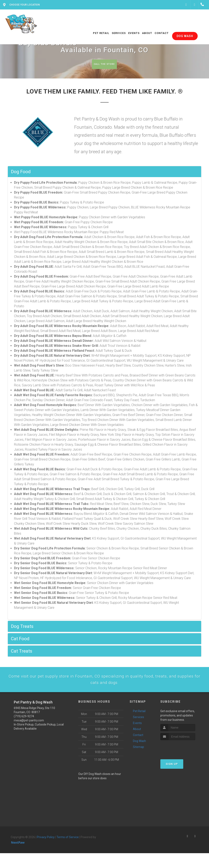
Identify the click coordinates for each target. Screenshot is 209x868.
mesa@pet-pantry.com (29, 728)
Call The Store (104, 64)
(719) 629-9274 (24, 724)
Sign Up (172, 772)
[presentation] (182, 756)
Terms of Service (68, 845)
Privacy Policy (46, 845)
